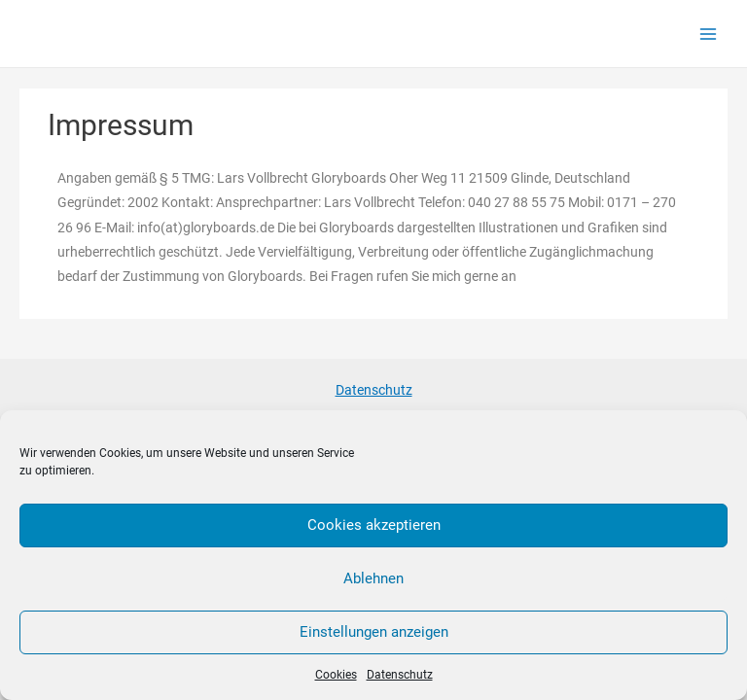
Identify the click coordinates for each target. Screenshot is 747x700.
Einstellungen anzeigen (374, 632)
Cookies (336, 675)
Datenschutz (400, 675)
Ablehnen (373, 578)
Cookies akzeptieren (374, 525)
